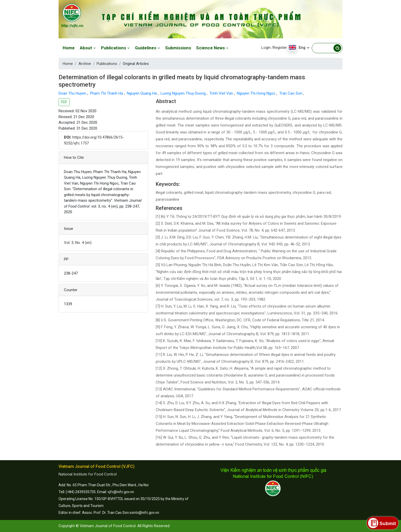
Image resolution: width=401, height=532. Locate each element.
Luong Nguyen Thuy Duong (184, 93)
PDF (64, 102)
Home (69, 48)
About (88, 48)
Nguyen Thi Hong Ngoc (257, 93)
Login (266, 48)
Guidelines (148, 48)
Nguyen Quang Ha (142, 93)
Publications (115, 48)
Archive (85, 64)
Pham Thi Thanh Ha (107, 93)
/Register (279, 48)
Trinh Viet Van (222, 93)
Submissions (178, 48)
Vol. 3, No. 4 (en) (78, 243)
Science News (212, 48)
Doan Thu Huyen (73, 93)
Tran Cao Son (291, 93)
